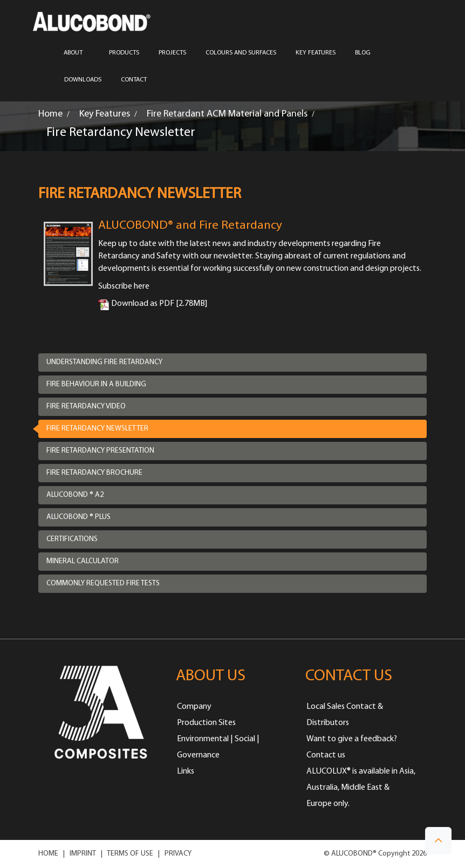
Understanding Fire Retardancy (104, 362)
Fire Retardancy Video (86, 406)
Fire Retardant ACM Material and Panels (227, 114)
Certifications (72, 539)
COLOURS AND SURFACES (241, 53)
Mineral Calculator (83, 561)
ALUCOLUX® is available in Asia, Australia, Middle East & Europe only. (361, 788)
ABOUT (77, 53)
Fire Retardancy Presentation (100, 451)
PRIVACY (178, 854)
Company (194, 707)
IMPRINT (83, 854)
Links (186, 771)
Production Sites (206, 723)
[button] (438, 841)
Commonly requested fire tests (103, 583)
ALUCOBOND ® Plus (78, 517)
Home (50, 114)
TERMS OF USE (130, 854)
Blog (363, 53)
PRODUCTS (124, 53)
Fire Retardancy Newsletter (97, 429)
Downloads (83, 80)
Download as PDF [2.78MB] (153, 304)
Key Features (316, 53)
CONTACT (134, 80)
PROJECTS (172, 53)
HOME (48, 854)
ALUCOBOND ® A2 (75, 495)
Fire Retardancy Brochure (94, 473)
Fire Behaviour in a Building (96, 384)
